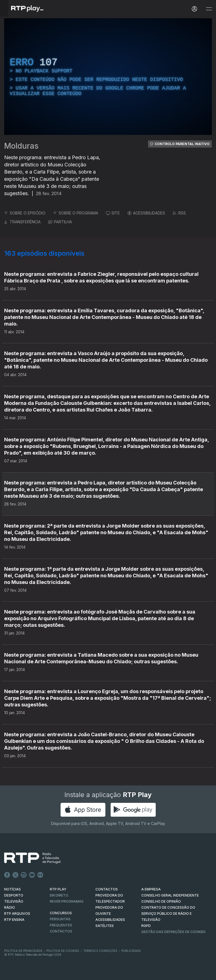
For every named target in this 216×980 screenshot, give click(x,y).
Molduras (21, 146)
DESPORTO (14, 895)
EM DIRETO (59, 895)
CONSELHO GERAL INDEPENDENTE (170, 895)
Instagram (24, 875)
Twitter (15, 875)
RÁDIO (10, 907)
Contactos (61, 931)
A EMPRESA (151, 889)
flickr (40, 875)
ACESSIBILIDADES (146, 213)
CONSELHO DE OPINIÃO (161, 901)
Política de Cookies (63, 951)
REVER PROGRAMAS (67, 901)
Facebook (7, 875)
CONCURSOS (61, 913)
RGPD (146, 926)
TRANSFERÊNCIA (22, 222)
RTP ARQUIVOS (17, 914)
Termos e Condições (100, 951)
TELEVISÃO (14, 901)
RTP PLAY (58, 889)
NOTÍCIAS (12, 889)
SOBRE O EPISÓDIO (25, 213)
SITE (113, 213)
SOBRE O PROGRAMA (76, 213)
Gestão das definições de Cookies (173, 932)
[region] (108, 77)
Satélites (105, 926)
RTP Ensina (14, 920)
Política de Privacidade (23, 951)
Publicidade (131, 951)
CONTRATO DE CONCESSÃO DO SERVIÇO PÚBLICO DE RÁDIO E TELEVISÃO (168, 914)
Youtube (32, 875)
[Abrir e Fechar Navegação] (209, 9)
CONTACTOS (107, 889)
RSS (179, 213)
